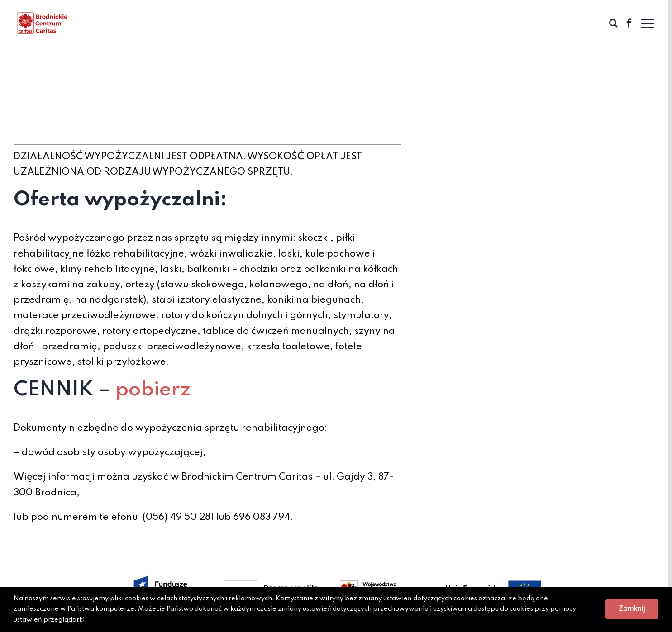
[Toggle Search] (613, 23)
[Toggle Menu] (648, 24)
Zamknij (632, 609)
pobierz (153, 390)
